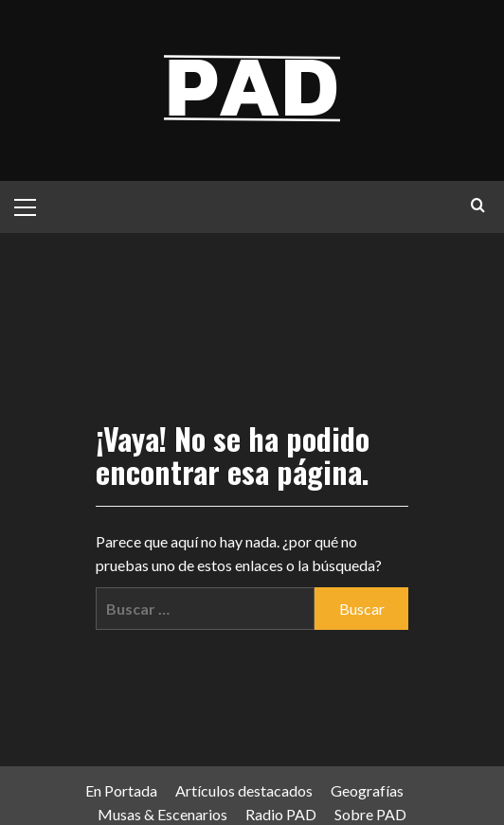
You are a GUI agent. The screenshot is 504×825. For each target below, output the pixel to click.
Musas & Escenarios (162, 814)
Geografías (367, 790)
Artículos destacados (244, 790)
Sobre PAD (370, 814)
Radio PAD (281, 814)
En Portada (121, 790)
